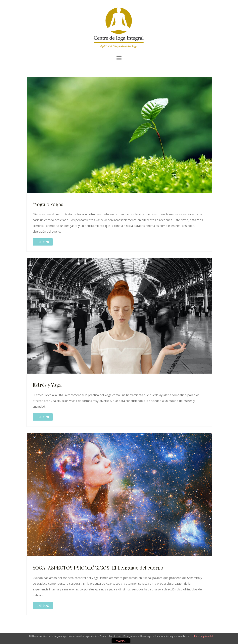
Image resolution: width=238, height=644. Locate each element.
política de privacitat (202, 636)
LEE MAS (43, 242)
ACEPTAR (121, 641)
